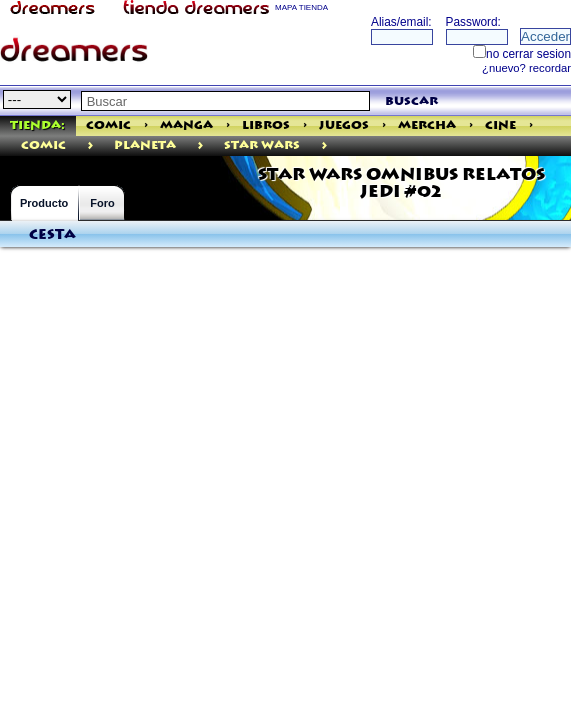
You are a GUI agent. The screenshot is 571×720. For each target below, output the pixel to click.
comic (43, 145)
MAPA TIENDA (301, 7)
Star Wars (262, 145)
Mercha (427, 125)
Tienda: (37, 125)
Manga (186, 125)
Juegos (344, 125)
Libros (266, 125)
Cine (500, 125)
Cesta (52, 235)
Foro (102, 203)
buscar (411, 101)
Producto (44, 203)
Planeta (145, 145)
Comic (108, 125)
